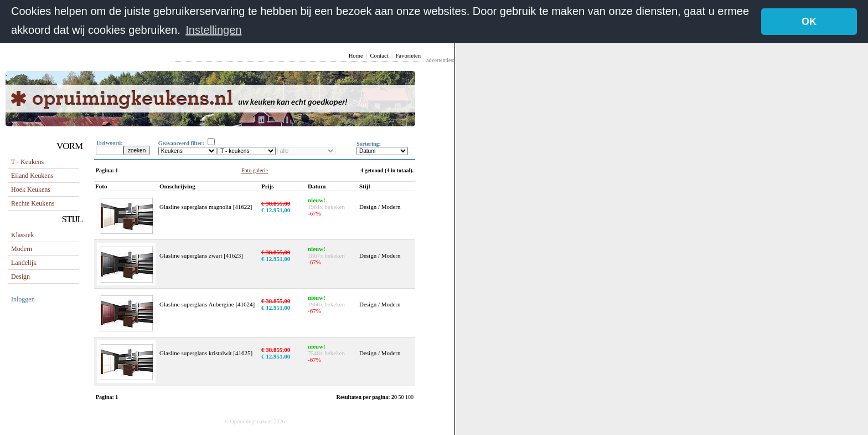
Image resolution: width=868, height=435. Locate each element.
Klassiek (22, 235)
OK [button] (809, 22)
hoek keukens (31, 190)
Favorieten (408, 56)
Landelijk (24, 263)
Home (356, 56)
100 (409, 397)
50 (402, 397)
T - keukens (27, 162)
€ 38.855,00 (276, 203)
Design (20, 277)
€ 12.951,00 (276, 210)
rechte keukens (33, 203)
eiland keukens (32, 176)
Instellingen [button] (213, 30)
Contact (379, 56)
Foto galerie (255, 170)
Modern (22, 249)
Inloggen (23, 299)
